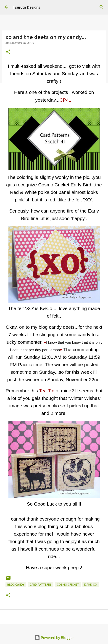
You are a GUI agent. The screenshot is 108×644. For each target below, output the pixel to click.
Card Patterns (41, 585)
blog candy (16, 585)
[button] (8, 52)
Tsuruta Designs (26, 7)
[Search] (102, 7)
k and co (91, 585)
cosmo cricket (68, 585)
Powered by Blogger (54, 638)
